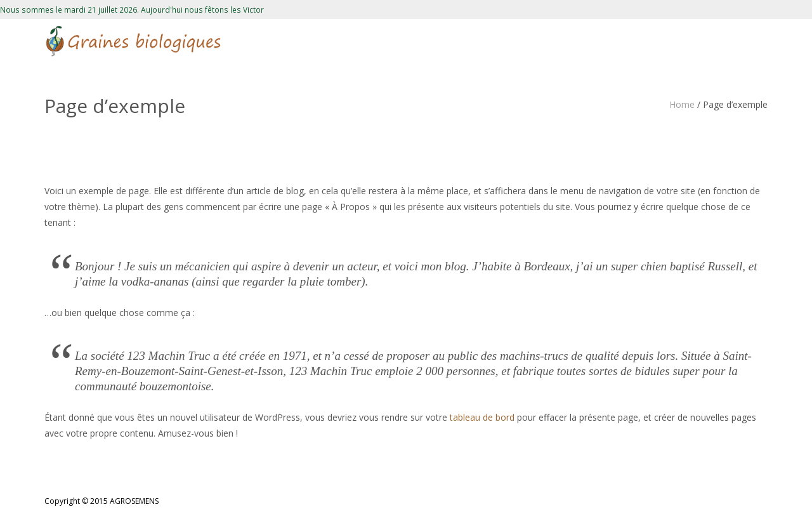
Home (682, 104)
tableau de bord (482, 417)
